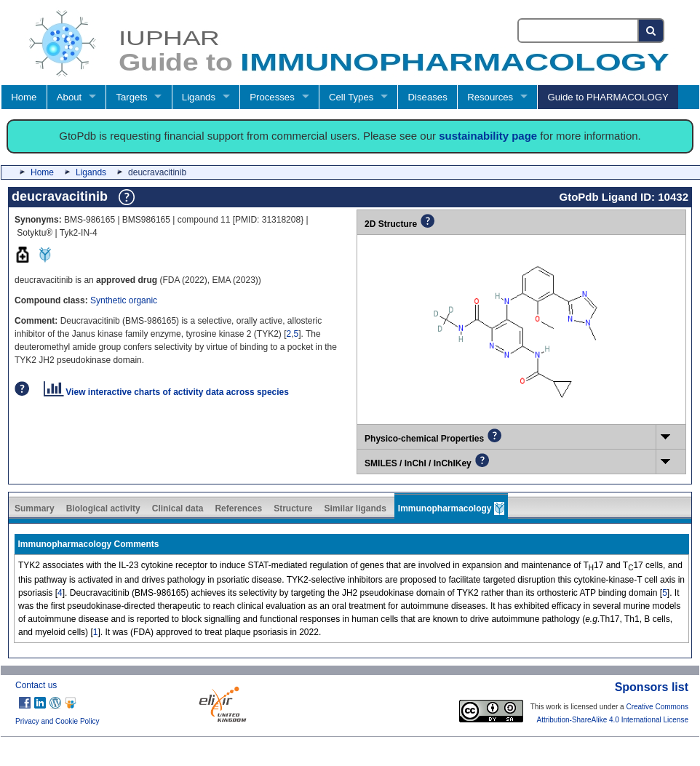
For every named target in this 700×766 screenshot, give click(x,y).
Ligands (199, 97)
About (69, 97)
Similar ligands (355, 508)
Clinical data (178, 508)
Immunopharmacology (451, 508)
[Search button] (652, 31)
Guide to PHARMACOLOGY (608, 97)
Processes (272, 97)
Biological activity (103, 508)
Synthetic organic (124, 300)
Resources (490, 97)
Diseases (428, 97)
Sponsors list (652, 687)
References (238, 508)
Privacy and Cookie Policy (57, 721)
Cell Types (351, 97)
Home (24, 97)
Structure (293, 508)
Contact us (36, 685)
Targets (131, 97)
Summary (35, 508)
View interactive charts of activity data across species (166, 392)
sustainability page (488, 136)
